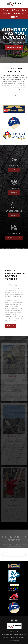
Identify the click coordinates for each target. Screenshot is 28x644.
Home (3, 634)
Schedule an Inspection (14, 48)
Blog (25, 634)
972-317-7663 (16, 631)
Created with (14, 640)
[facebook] (12, 620)
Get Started (10, 326)
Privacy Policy (9, 634)
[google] (16, 620)
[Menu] (25, 4)
